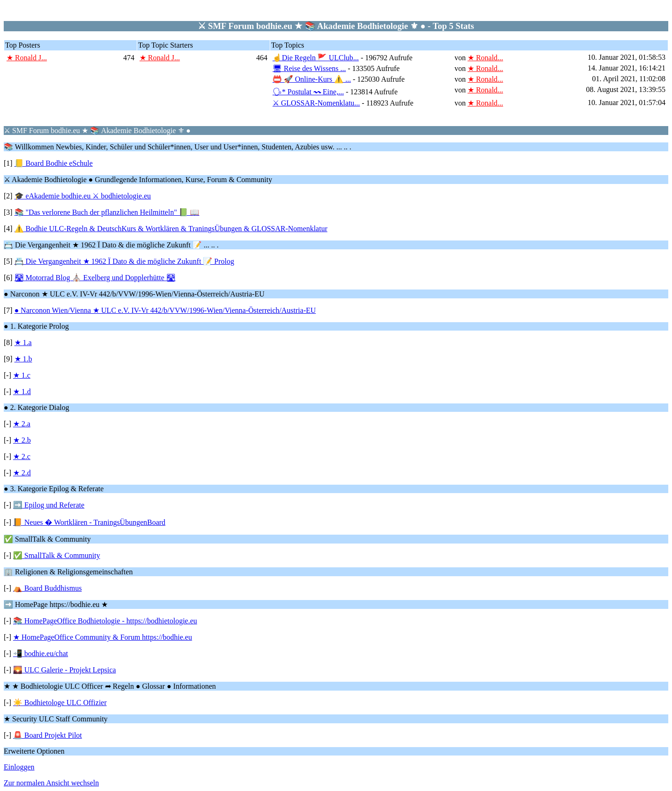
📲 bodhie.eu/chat (41, 653)
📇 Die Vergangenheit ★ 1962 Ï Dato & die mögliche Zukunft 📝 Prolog (124, 261)
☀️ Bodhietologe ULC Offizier (60, 703)
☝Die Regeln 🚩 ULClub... (316, 58)
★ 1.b (23, 359)
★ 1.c (22, 375)
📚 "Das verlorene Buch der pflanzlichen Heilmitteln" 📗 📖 (107, 212)
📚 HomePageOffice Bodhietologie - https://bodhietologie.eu (105, 621)
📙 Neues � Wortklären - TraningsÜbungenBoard (89, 522)
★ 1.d (22, 392)
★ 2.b (22, 440)
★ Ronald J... (27, 58)
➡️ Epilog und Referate (49, 505)
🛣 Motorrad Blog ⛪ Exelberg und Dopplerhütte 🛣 (95, 278)
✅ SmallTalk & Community (56, 555)
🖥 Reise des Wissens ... (309, 68)
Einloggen (19, 767)
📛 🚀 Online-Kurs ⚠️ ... (312, 79)
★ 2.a (22, 424)
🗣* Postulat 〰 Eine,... (308, 92)
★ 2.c (22, 456)
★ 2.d (22, 473)
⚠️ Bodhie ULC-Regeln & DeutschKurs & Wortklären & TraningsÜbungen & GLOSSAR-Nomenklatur (171, 229)
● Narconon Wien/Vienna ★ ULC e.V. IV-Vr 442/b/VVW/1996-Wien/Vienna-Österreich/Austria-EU (165, 310)
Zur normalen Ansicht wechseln (51, 783)
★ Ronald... (485, 58)
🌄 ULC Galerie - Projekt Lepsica (64, 670)
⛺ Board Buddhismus (47, 588)
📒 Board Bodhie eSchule (54, 163)
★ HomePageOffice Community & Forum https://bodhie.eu (102, 637)
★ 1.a (23, 343)
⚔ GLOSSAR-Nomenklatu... (316, 103)
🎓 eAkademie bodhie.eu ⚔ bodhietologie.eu (83, 196)
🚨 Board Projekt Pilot (48, 735)
